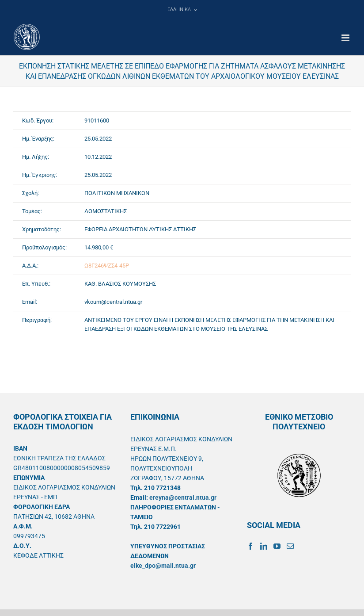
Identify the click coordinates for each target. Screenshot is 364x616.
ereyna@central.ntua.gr (183, 497)
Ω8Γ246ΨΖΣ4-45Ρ (107, 266)
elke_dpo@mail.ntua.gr (163, 566)
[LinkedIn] (264, 546)
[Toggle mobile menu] (346, 38)
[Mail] (290, 546)
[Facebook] (250, 546)
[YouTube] (277, 546)
